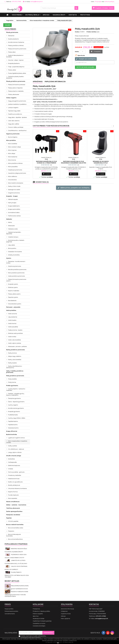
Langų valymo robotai (15, 452)
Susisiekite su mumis (39, 623)
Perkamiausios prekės (11, 611)
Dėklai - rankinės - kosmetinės (16, 505)
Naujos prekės (9, 609)
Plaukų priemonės (12, 32)
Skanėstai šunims (13, 428)
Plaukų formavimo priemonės (17, 49)
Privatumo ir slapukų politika (41, 611)
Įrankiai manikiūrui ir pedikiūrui (17, 104)
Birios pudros (12, 248)
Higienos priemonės (13, 134)
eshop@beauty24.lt (37, 2)
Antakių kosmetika (14, 255)
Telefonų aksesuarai (13, 508)
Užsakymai (64, 611)
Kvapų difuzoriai (12, 431)
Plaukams (11, 531)
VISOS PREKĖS (17, 15)
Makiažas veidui (13, 229)
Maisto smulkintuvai (13, 502)
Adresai (63, 616)
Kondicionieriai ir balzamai (16, 42)
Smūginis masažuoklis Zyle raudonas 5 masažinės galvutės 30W (74, 163)
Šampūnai (11, 36)
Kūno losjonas (12, 150)
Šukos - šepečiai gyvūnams (16, 402)
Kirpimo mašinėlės (14, 291)
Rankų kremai (12, 353)
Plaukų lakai (12, 52)
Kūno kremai (12, 160)
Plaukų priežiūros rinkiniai (16, 45)
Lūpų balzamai (13, 317)
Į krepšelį (96, 52)
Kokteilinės (11, 459)
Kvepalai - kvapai (12, 196)
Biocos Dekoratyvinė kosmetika (13, 535)
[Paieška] (60, 8)
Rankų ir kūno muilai (14, 186)
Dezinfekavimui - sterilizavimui (17, 130)
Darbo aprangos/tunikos (14, 511)
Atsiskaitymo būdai (39, 619)
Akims (10, 222)
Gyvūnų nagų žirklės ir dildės (17, 418)
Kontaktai (73, 15)
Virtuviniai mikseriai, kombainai (17, 488)
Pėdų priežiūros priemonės (15, 376)
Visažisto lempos (13, 237)
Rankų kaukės (12, 363)
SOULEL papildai (13, 521)
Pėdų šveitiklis (12, 379)
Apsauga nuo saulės (14, 190)
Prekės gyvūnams (12, 386)
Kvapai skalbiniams (14, 206)
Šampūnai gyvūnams (14, 398)
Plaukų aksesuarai (14, 94)
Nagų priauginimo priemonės (17, 101)
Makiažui (9, 219)
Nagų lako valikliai (14, 124)
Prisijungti (98, 2)
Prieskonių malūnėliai (15, 475)
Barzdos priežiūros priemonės (17, 269)
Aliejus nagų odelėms (15, 356)
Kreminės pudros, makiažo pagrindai (15, 241)
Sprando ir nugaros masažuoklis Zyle (101, 162)
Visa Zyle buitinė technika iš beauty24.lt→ (45, 99)
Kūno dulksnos (13, 176)
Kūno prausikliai (13, 167)
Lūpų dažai (11, 245)
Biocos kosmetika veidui (16, 528)
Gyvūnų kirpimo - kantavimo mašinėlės (16, 390)
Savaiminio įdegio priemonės (17, 173)
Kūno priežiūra (11, 140)
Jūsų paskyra (67, 604)
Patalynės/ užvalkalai (13, 515)
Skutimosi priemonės (15, 266)
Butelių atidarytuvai (14, 485)
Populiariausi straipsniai (16, 544)
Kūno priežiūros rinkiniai (15, 163)
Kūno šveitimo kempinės (16, 183)
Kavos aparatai (13, 498)
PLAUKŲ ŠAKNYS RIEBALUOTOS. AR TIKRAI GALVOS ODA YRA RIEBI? (17, 575)
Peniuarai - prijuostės (13, 307)
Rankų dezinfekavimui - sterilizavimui (14, 367)
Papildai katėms (13, 421)
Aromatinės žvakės (14, 212)
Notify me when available (85, 67)
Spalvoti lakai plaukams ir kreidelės (15, 56)
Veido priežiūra (11, 310)
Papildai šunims (13, 425)
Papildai (9, 518)
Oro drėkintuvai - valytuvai (16, 449)
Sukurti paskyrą (109, 2)
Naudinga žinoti (59, 15)
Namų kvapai (12, 203)
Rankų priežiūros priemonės (16, 350)
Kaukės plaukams (13, 39)
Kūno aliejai (12, 153)
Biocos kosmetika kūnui (15, 539)
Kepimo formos (13, 492)
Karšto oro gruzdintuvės (15, 482)
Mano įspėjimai (65, 619)
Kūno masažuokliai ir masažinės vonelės (17, 442)
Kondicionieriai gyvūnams (16, 408)
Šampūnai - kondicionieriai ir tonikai (16, 262)
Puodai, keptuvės (13, 495)
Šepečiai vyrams (13, 297)
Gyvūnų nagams (13, 405)
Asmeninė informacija (67, 609)
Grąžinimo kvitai (66, 614)
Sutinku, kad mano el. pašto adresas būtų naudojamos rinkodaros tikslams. (33, 637)
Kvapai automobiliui (14, 209)
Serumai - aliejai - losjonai (16, 60)
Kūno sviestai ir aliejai (14, 147)
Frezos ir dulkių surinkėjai (16, 127)
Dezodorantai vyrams (15, 304)
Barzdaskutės (12, 300)
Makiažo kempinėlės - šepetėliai (14, 233)
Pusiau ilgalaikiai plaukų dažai (17, 73)
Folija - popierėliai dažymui (16, 67)
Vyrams (9, 258)
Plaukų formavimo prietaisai (17, 85)
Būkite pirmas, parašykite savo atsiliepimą (74, 188)
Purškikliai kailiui (13, 415)
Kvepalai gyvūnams (14, 411)
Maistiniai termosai (14, 479)
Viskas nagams (11, 98)
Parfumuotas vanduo (14, 216)
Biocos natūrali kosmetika (15, 524)
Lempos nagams (13, 108)
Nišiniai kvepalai (13, 199)
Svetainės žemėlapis (39, 626)
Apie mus (46, 15)
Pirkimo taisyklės (38, 614)
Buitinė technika (12, 434)
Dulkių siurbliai (13, 446)
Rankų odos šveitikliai (15, 360)
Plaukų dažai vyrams (14, 294)
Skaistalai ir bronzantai (15, 252)
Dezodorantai (12, 180)
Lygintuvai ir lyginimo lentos (16, 438)
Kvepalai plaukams (14, 63)
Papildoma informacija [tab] (55, 82)
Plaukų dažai (12, 70)
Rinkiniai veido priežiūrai (15, 333)
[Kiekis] (83, 52)
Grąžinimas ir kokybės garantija (42, 621)
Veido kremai (12, 323)
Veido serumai (13, 314)
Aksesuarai (11, 226)
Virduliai (11, 469)
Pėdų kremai (12, 382)
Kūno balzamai (13, 157)
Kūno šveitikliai (13, 144)
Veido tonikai (12, 337)
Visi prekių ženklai (32, 15)
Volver (7, 25)
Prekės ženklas (92, 32)
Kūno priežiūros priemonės (16, 273)
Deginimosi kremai (14, 193)
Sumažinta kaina (10, 614)
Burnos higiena (13, 137)
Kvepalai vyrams (13, 284)
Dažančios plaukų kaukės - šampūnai (15, 77)
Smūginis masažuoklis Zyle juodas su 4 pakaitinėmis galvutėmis (46, 163)
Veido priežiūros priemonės (16, 276)
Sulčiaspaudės (12, 462)
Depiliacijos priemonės (15, 170)
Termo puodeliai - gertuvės (16, 472)
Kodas (77, 32)
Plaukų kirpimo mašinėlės (16, 91)
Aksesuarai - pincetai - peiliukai (17, 346)
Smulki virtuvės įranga (14, 456)
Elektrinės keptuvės (14, 465)
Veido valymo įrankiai (15, 343)
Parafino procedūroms (15, 114)
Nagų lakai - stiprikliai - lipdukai (17, 117)
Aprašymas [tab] (38, 82)
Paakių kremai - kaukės (15, 330)
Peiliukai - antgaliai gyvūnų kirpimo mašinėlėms (15, 394)
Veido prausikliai (13, 327)
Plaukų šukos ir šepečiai (15, 88)
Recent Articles (12, 581)
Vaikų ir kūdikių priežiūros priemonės (15, 372)
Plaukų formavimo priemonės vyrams (16, 280)
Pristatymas (85, 15)
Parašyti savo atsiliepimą (86, 59)
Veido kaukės (12, 320)
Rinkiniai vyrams (13, 287)
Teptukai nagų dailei (14, 111)
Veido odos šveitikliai (14, 340)
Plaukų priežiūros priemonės (16, 81)
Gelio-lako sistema (14, 121)
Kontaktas (94, 604)
